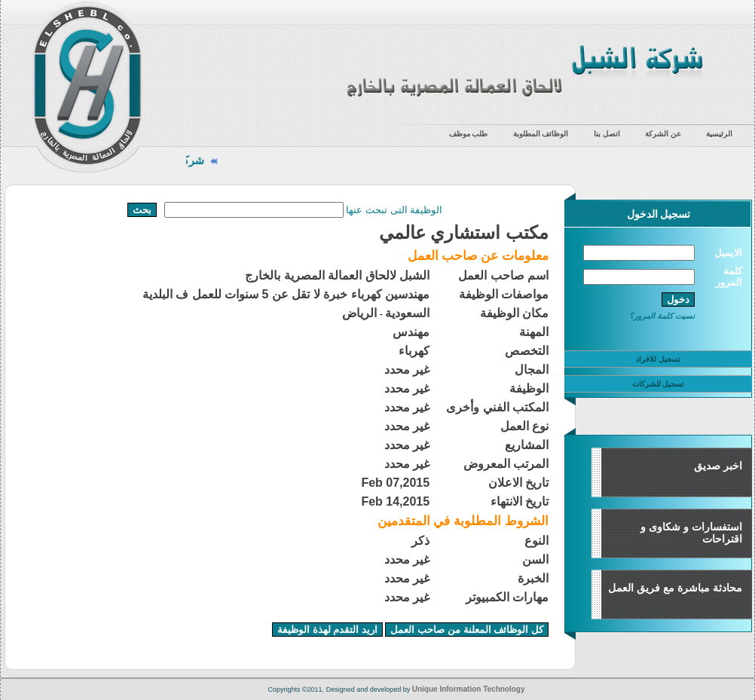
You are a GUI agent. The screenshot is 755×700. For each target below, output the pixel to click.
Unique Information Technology (469, 689)
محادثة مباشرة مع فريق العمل (675, 588)
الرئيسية (719, 134)
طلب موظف (469, 134)
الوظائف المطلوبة (541, 134)
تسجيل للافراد (658, 359)
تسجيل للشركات (659, 384)
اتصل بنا (607, 134)
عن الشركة (663, 134)
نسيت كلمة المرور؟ (662, 316)
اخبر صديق (718, 466)
